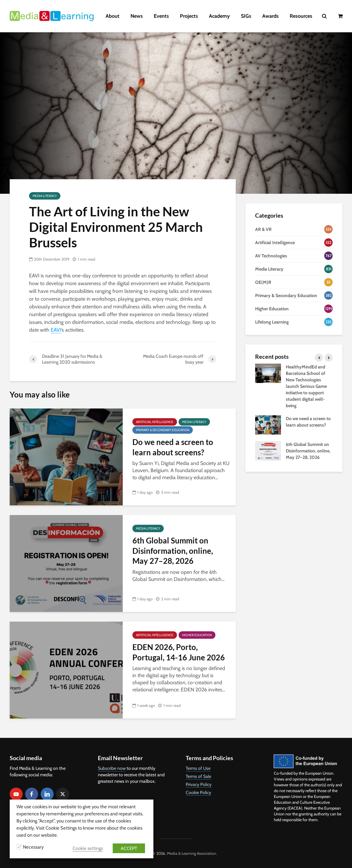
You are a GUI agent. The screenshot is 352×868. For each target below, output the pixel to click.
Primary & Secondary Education (163, 430)
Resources (301, 16)
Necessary (33, 847)
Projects (189, 16)
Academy (219, 16)
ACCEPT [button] (129, 848)
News (137, 16)
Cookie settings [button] (88, 848)
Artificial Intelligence (155, 422)
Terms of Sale (198, 776)
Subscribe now (112, 768)
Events (161, 16)
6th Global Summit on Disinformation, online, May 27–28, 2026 (173, 551)
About (113, 16)
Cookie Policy (198, 792)
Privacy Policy (199, 784)
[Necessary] (19, 847)
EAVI (56, 330)
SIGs (246, 16)
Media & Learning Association (192, 853)
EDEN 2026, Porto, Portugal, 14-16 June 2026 (179, 652)
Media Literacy (45, 196)
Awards (270, 16)
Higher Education (197, 635)
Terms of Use (198, 768)
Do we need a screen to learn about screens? (173, 447)
